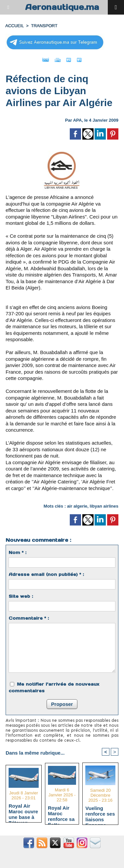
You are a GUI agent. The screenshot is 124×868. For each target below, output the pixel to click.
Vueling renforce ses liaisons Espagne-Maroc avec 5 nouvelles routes (100, 814)
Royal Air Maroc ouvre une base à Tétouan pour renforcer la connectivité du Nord (23, 811)
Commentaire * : (29, 618)
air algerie (77, 506)
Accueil (15, 26)
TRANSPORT (44, 26)
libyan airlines (104, 506)
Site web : (21, 596)
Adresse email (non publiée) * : (46, 574)
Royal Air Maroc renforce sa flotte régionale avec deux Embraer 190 (61, 813)
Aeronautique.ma (62, 7)
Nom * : (18, 553)
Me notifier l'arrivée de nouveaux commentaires (54, 687)
